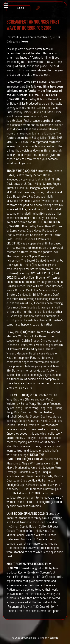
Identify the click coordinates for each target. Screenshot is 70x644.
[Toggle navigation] (6, 5)
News (25, 41)
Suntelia (54, 638)
